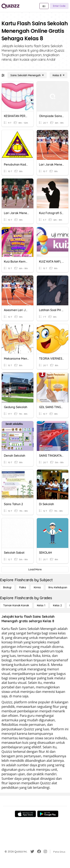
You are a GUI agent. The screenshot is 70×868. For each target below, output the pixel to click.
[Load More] (35, 569)
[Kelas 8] (59, 75)
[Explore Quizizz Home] (10, 6)
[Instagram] (45, 852)
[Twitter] (32, 852)
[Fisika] (23, 587)
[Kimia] (37, 587)
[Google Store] (48, 814)
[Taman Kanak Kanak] (16, 605)
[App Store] (25, 814)
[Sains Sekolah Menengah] (27, 75)
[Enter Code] (59, 6)
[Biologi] (7, 587)
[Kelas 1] (41, 605)
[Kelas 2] (57, 605)
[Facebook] (39, 852)
